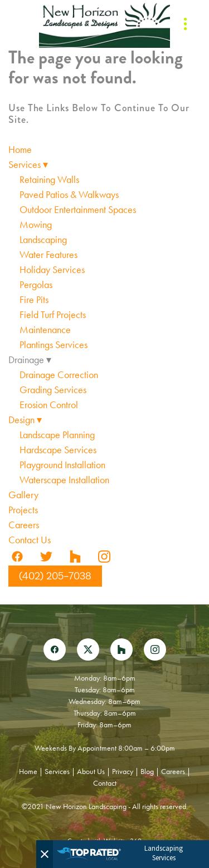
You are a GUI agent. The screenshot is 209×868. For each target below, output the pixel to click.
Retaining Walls (49, 180)
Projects (23, 510)
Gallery (23, 495)
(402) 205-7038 (55, 576)
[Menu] (185, 24)
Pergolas (36, 285)
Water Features (48, 255)
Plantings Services (54, 345)
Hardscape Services (58, 450)
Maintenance (45, 330)
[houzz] (75, 557)
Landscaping (43, 240)
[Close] (45, 854)
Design (25, 420)
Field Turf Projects (53, 315)
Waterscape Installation (64, 480)
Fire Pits (34, 300)
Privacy (123, 772)
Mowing (36, 225)
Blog (147, 772)
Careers (24, 525)
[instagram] (104, 557)
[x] (88, 649)
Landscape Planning (57, 435)
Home (20, 150)
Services (28, 165)
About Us (91, 772)
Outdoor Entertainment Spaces (78, 210)
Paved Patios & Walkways (69, 195)
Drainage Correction (59, 375)
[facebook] (17, 557)
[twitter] (46, 557)
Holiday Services (52, 270)
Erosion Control (49, 405)
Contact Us (30, 540)
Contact (105, 783)
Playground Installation (62, 465)
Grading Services (53, 390)
